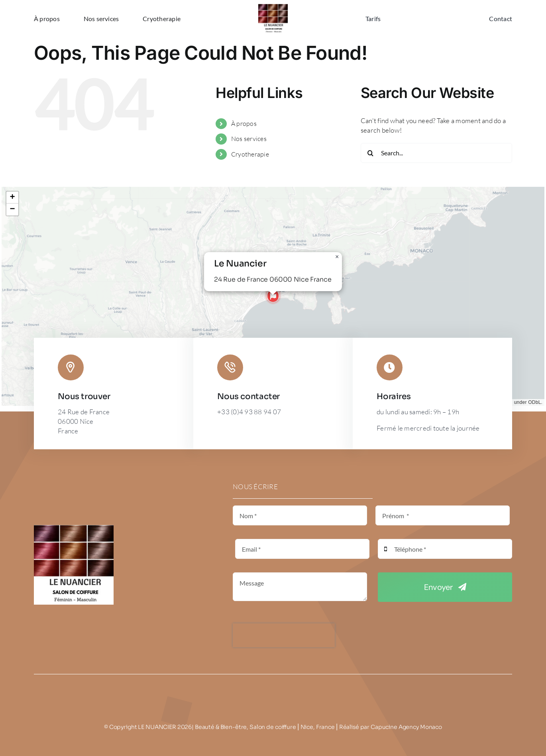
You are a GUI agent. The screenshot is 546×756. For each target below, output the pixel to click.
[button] (273, 296)
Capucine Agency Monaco (406, 727)
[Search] (371, 153)
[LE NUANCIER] (273, 7)
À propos (244, 123)
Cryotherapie (250, 154)
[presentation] (284, 635)
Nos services (249, 139)
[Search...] (436, 153)
